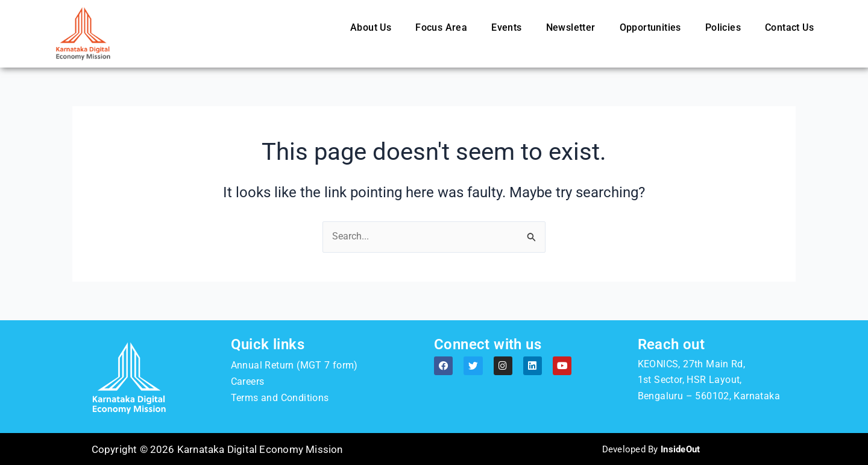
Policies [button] (723, 27)
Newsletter (571, 27)
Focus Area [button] (441, 27)
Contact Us (789, 27)
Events (506, 27)
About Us (371, 27)
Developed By (651, 449)
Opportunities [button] (650, 27)
